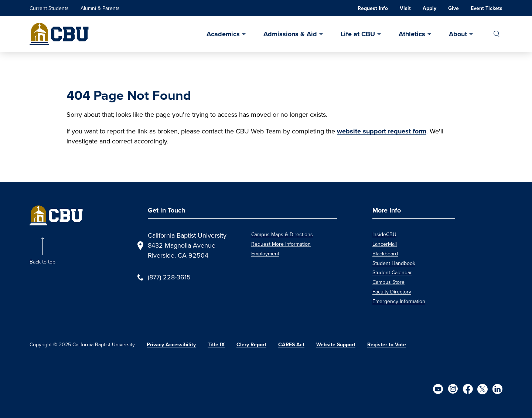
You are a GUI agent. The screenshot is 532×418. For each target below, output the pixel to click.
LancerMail (385, 244)
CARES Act (291, 345)
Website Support (336, 345)
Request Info (373, 8)
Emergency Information (399, 301)
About (458, 34)
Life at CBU (358, 34)
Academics (223, 34)
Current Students (49, 8)
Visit (405, 8)
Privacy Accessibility (171, 345)
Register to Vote (387, 345)
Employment (265, 254)
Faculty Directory (392, 292)
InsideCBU (384, 235)
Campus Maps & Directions (282, 235)
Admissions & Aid (290, 34)
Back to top (42, 262)
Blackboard (385, 254)
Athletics (412, 34)
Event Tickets (487, 8)
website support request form (382, 131)
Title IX (216, 345)
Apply (429, 8)
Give (453, 8)
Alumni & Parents (100, 8)
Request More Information (281, 244)
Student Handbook (394, 263)
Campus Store (388, 282)
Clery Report (251, 345)
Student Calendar (392, 273)
